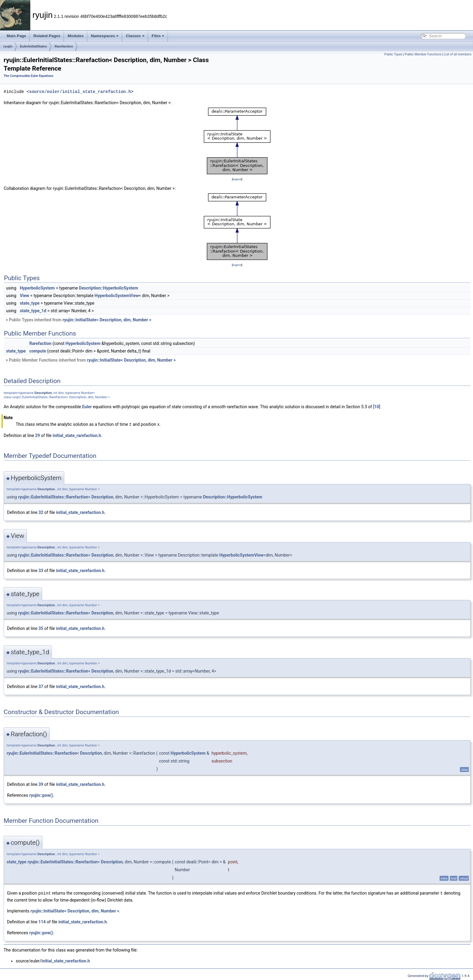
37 (41, 686)
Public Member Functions (423, 54)
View (24, 296)
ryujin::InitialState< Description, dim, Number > (107, 320)
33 (41, 570)
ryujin (8, 46)
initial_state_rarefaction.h (77, 435)
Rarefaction (64, 46)
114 (42, 921)
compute (38, 351)
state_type (30, 303)
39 (41, 784)
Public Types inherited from (78, 320)
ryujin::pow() (41, 795)
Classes (135, 36)
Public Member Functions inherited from (90, 360)
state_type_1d (33, 311)
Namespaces (105, 36)
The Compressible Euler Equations (28, 76)
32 (41, 512)
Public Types (393, 54)
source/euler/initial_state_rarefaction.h (80, 92)
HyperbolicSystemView (117, 296)
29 (38, 435)
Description (43, 393)
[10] (377, 407)
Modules (76, 36)
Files (158, 36)
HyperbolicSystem (37, 288)
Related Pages (47, 36)
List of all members (458, 54)
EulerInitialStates (33, 46)
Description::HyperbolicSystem (108, 288)
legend (237, 179)
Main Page (16, 36)
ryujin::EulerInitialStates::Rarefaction (53, 497)
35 (41, 628)
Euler (87, 407)
